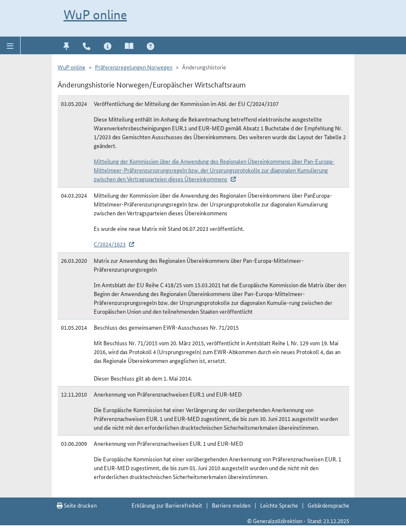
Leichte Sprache (279, 505)
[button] (10, 45)
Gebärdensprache (328, 505)
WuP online (95, 15)
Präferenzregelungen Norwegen (134, 67)
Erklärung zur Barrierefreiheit (167, 505)
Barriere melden (231, 505)
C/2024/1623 (110, 244)
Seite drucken (77, 505)
